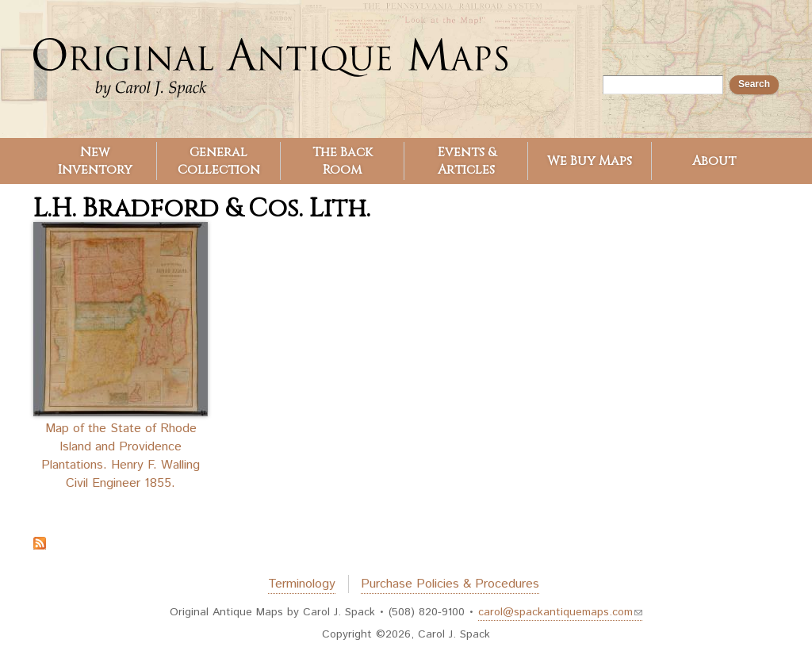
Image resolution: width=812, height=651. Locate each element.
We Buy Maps (590, 161)
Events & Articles (467, 161)
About (714, 161)
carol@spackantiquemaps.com (560, 612)
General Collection (219, 161)
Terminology (302, 584)
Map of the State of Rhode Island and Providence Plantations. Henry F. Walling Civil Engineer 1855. (121, 456)
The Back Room (343, 161)
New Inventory (95, 161)
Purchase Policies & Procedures (450, 584)
